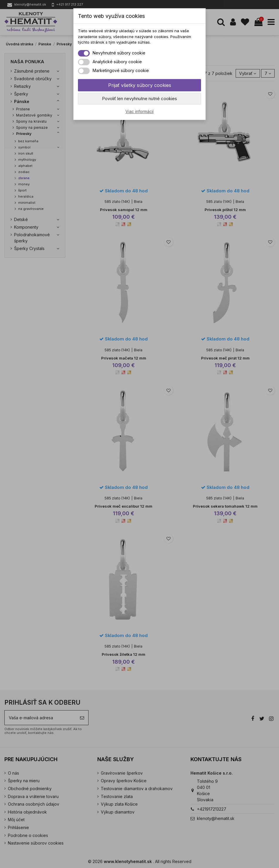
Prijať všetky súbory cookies (140, 85)
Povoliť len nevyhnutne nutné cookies (139, 99)
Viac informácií (139, 111)
